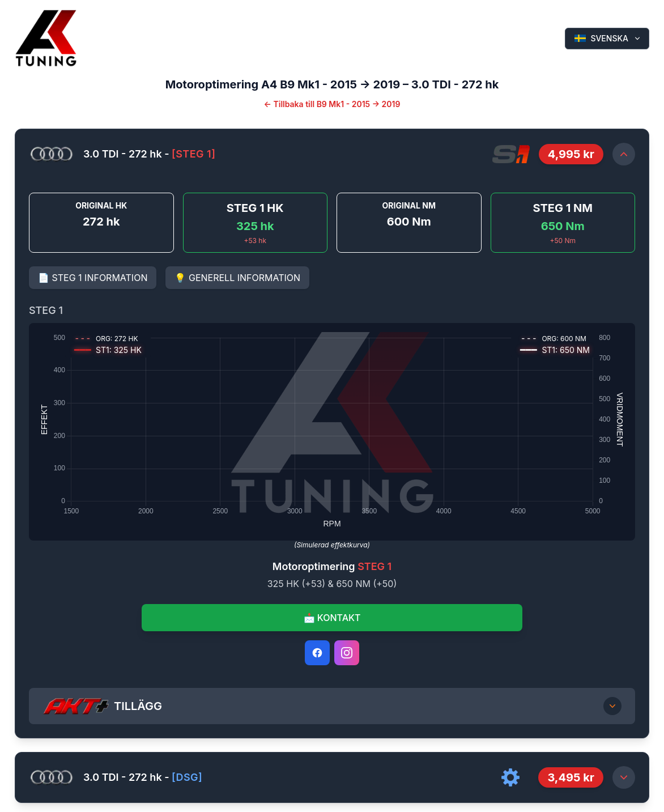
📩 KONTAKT (332, 618)
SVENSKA (608, 38)
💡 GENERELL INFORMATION (237, 278)
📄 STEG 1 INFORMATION (93, 278)
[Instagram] (347, 653)
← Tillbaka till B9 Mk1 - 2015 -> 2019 (332, 104)
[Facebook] (317, 653)
